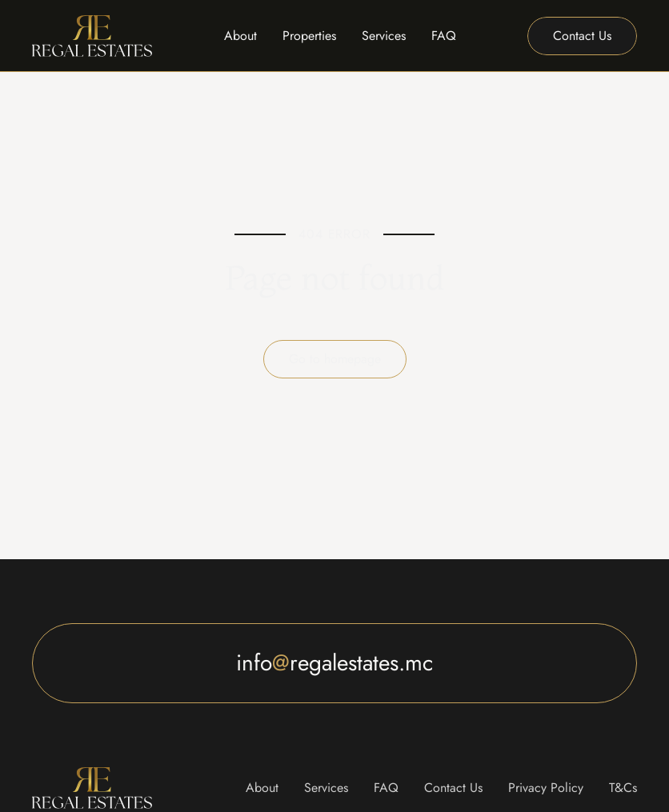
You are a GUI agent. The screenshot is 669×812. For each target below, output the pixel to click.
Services (384, 36)
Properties (309, 36)
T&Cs (623, 788)
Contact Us (453, 788)
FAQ (444, 36)
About (240, 36)
